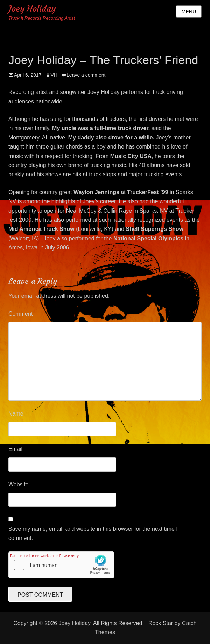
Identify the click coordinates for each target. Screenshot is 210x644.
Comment (20, 314)
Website (19, 484)
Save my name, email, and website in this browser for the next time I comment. (93, 533)
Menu (189, 12)
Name (16, 414)
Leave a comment (86, 75)
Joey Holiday (32, 9)
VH (54, 75)
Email (15, 449)
